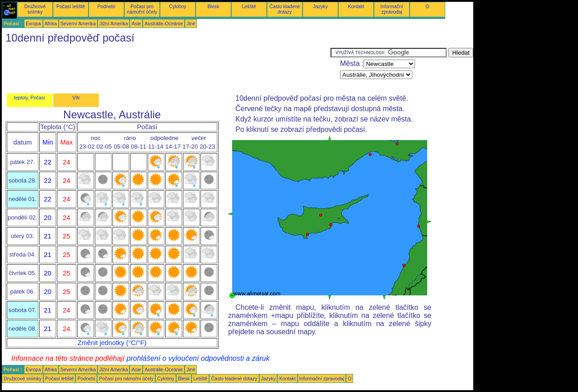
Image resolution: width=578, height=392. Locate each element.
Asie (136, 23)
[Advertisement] (166, 68)
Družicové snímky (35, 9)
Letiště (249, 6)
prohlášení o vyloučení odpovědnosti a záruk (198, 358)
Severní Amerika (78, 23)
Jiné (191, 23)
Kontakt (356, 6)
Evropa (33, 23)
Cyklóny (178, 6)
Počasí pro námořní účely (142, 9)
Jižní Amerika (114, 23)
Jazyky (320, 6)
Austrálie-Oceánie (164, 23)
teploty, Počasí (30, 98)
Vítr (76, 98)
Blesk (213, 6)
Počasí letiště (71, 6)
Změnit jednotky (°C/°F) (112, 343)
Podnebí (107, 6)
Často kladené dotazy (284, 9)
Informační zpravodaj (392, 9)
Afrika (51, 23)
